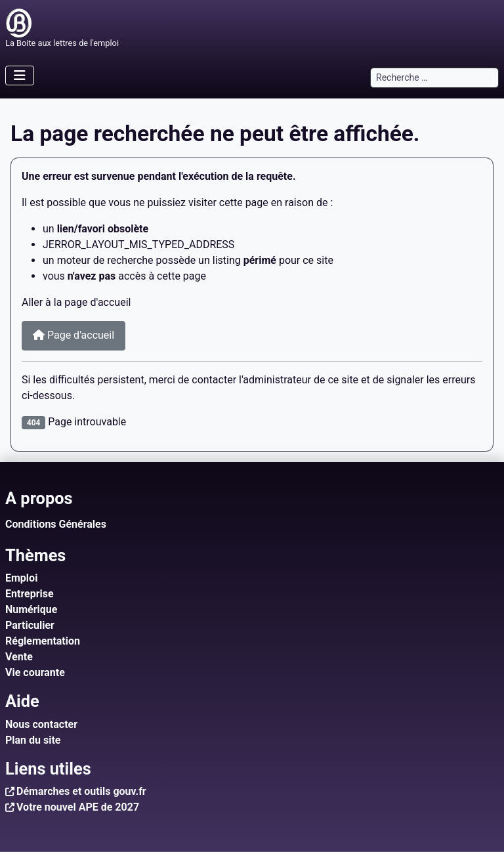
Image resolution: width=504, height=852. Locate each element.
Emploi (21, 578)
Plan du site (33, 740)
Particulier (30, 625)
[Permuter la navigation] (20, 75)
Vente (19, 657)
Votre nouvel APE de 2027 (78, 807)
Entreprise (30, 594)
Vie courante (35, 672)
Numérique (31, 609)
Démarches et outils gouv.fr (81, 791)
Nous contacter (41, 724)
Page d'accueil (73, 335)
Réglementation (43, 641)
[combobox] (434, 78)
